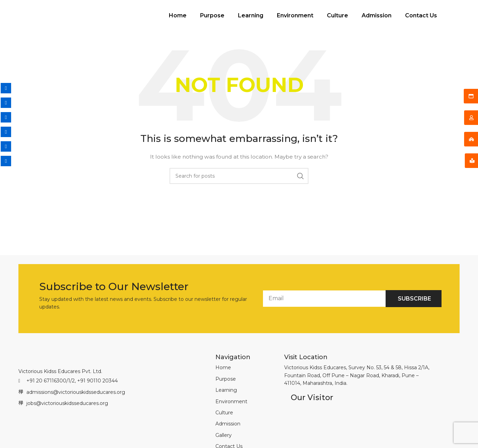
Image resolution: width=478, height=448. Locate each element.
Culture (337, 20)
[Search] (239, 184)
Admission (377, 20)
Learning (251, 20)
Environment (295, 20)
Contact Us (421, 20)
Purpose (212, 20)
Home (178, 20)
